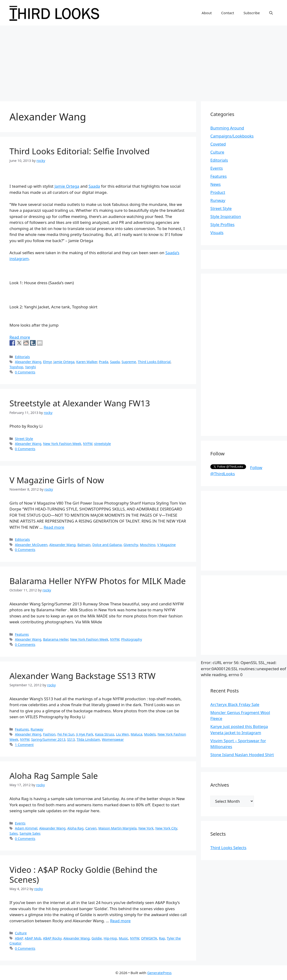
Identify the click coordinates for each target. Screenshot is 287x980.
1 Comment (24, 745)
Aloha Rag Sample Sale (54, 776)
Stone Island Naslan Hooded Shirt (242, 755)
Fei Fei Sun (66, 734)
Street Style (24, 439)
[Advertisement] (144, 61)
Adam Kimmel (26, 828)
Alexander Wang (28, 362)
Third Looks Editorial (154, 362)
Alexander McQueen (31, 545)
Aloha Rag (75, 828)
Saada (94, 186)
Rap (162, 938)
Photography (132, 639)
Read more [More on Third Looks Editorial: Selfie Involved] (20, 337)
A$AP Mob (33, 938)
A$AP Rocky (52, 938)
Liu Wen (123, 734)
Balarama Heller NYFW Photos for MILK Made (98, 581)
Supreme (129, 362)
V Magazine (167, 545)
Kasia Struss (105, 734)
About (207, 13)
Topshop (16, 367)
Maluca (136, 734)
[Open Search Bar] (271, 13)
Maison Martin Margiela (118, 828)
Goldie (97, 938)
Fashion (49, 734)
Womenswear (113, 739)
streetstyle (103, 444)
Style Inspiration (226, 216)
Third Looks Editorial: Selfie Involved (80, 151)
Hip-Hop (110, 938)
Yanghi (31, 367)
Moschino (148, 545)
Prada (104, 362)
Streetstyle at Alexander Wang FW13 (80, 403)
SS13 (71, 739)
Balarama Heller (56, 639)
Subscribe (252, 13)
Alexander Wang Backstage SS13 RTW (82, 676)
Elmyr (47, 362)
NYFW (88, 444)
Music (124, 938)
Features (22, 634)
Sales (14, 833)
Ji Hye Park (85, 734)
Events (20, 823)
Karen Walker (87, 362)
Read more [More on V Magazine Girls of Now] (54, 527)
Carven (91, 828)
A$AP (19, 938)
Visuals (217, 233)
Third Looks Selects (228, 848)
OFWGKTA (149, 938)
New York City (166, 828)
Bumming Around (227, 128)
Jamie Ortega (67, 186)
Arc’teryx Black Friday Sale (235, 704)
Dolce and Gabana (107, 545)
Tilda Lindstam (88, 739)
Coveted (218, 144)
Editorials (22, 357)
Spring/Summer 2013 (48, 739)
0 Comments (25, 372)
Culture (21, 933)
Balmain (84, 545)
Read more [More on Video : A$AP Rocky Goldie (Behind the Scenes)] (120, 921)
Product (218, 192)
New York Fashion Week (62, 444)
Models (150, 734)
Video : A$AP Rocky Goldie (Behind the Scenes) (83, 875)
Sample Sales (30, 833)
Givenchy (131, 545)
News (216, 184)
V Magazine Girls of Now (57, 480)
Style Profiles (222, 224)
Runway (37, 729)
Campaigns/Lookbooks (232, 136)
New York (146, 828)
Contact (228, 13)
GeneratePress (159, 973)
